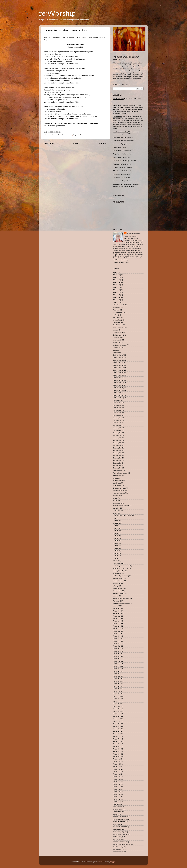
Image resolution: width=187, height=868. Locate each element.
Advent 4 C (116, 302)
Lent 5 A (116, 551)
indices (115, 501)
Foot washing (117, 475)
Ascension (116, 310)
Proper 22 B (117, 701)
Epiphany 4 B (117, 428)
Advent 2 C (116, 287)
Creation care (117, 347)
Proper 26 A (117, 729)
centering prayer (118, 332)
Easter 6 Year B (118, 388)
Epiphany (116, 400)
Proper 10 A (117, 609)
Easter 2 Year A (118, 355)
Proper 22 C (117, 704)
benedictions (117, 320)
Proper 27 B (117, 739)
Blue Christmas (118, 325)
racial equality (117, 807)
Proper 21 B (117, 694)
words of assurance (119, 842)
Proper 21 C (117, 696)
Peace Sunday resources (121, 598)
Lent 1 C (116, 526)
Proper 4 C (116, 764)
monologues (117, 573)
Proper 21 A (117, 691)
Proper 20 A (117, 684)
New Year (116, 583)
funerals (115, 478)
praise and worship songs (121, 603)
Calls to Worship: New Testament (123, 141)
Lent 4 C (116, 548)
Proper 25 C (117, 726)
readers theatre (118, 809)
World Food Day (118, 847)
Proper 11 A (117, 616)
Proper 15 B (117, 649)
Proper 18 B (117, 671)
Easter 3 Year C (118, 368)
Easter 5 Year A (118, 378)
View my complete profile (121, 263)
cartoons (116, 330)
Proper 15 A (117, 646)
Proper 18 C (117, 674)
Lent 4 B (116, 546)
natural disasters (118, 581)
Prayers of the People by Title (122, 164)
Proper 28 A (117, 744)
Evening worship (118, 471)
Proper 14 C (117, 644)
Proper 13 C (117, 636)
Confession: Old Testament (121, 178)
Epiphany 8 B (117, 455)
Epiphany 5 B (117, 435)
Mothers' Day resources (120, 576)
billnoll (100, 862)
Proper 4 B (116, 762)
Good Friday (117, 485)
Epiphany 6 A (117, 440)
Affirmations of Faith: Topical (122, 171)
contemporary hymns (120, 345)
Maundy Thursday (119, 571)
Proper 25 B (117, 724)
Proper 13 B (117, 634)
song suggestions (118, 822)
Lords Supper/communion (121, 566)
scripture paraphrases (120, 817)
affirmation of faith (67, 135)
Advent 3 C (116, 295)
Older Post (103, 143)
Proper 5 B (116, 769)
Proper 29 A (117, 751)
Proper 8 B (116, 792)
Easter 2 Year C (118, 360)
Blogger (113, 862)
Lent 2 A (116, 528)
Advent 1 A (116, 275)
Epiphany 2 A (117, 410)
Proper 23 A (117, 706)
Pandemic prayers (119, 593)
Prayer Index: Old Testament (122, 151)
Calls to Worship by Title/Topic (122, 144)
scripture (116, 814)
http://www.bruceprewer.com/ (55, 126)
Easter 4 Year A (118, 370)
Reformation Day (118, 812)
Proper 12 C (117, 629)
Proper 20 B (117, 686)
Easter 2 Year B (118, 358)
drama (115, 350)
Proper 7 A (116, 782)
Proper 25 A (117, 721)
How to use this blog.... (135, 99)
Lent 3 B (116, 538)
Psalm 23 (116, 804)
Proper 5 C (116, 772)
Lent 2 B (116, 531)
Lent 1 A (116, 521)
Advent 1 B (116, 277)
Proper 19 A (117, 676)
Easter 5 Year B (118, 380)
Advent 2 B (116, 285)
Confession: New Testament (122, 174)
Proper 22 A (117, 699)
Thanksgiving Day (119, 832)
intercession (117, 503)
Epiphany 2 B (117, 413)
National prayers (118, 578)
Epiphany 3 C (117, 423)
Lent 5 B (116, 553)
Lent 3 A (116, 536)
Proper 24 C (117, 719)
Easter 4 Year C (118, 375)
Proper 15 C (117, 651)
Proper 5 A (116, 766)
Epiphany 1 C (117, 408)
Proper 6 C (116, 779)
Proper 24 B (117, 716)
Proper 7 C (116, 787)
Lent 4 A (116, 543)
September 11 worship (120, 819)
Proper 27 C (117, 741)
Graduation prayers (119, 488)
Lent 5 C (116, 556)
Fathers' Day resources (120, 473)
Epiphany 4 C (117, 430)
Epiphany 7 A (117, 448)
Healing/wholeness (119, 493)
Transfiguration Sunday (120, 834)
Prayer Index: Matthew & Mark (122, 154)
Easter (115, 353)
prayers (115, 606)
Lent (114, 518)
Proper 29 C (117, 756)
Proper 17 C (117, 666)
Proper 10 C (117, 613)
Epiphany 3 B (117, 420)
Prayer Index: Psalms (120, 147)
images (115, 498)
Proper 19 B (117, 679)
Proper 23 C (117, 711)
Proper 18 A (117, 669)
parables (116, 596)
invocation (116, 508)
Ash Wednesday (118, 312)
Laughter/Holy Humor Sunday (122, 516)
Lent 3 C (116, 541)
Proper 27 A (117, 736)
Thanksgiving (117, 829)
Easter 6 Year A (118, 385)
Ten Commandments (119, 827)
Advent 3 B (116, 292)
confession (116, 343)
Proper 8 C (116, 794)
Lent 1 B (116, 523)
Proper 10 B (117, 611)
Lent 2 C (116, 533)
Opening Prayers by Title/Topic (122, 167)
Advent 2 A (116, 282)
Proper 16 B (117, 656)
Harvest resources (119, 491)
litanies (115, 561)
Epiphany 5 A (117, 433)
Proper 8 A (116, 789)
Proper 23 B (117, 709)
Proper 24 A (117, 714)
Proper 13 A (117, 631)
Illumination (117, 496)
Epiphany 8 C (117, 460)
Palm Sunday (117, 591)
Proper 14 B (117, 641)
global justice (117, 481)
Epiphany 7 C (117, 453)
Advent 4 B (116, 300)
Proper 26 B (117, 731)
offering (115, 586)
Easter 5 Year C (118, 383)
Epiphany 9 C (117, 468)
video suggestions (119, 839)
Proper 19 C (117, 681)
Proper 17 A (117, 661)
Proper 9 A (116, 797)
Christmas (116, 337)
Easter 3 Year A (118, 363)
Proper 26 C (117, 734)
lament (115, 513)
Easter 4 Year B (118, 373)
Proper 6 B (116, 777)
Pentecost (116, 601)
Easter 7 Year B (118, 395)
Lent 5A (115, 558)
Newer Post (49, 143)
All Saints (116, 307)
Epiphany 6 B (117, 443)
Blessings (116, 322)
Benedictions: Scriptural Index (122, 181)
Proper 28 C (77, 135)
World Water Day (118, 849)
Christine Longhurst (134, 233)
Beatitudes (116, 318)
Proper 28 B (117, 747)
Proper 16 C (117, 659)
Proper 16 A (117, 654)
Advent (51, 135)
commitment (117, 340)
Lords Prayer (117, 563)
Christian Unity (118, 335)
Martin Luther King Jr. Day (121, 568)
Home (76, 143)
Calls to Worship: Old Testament (123, 137)
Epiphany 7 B (117, 450)
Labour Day (117, 511)
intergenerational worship (121, 506)
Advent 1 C (57, 135)
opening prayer (118, 588)
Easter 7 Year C (118, 398)
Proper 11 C (117, 621)
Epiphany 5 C (117, 438)
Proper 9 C (116, 802)
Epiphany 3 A (117, 418)
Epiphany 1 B (117, 405)
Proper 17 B (117, 664)
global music (117, 483)
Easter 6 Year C (118, 390)
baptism (115, 315)
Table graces (117, 824)
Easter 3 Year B (118, 365)
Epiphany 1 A (117, 403)
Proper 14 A (117, 639)
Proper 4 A (116, 759)
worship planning (118, 852)
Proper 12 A (117, 624)
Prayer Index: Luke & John (121, 157)
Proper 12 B (117, 626)
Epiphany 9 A (117, 463)
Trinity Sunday (117, 837)
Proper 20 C (117, 689)
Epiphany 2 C (117, 415)
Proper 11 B (117, 619)
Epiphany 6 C (117, 445)
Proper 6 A (116, 774)
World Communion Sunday (121, 844)
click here (131, 186)
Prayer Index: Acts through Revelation (125, 161)
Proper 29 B (117, 754)
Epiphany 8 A (117, 458)
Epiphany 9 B (117, 465)
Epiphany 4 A (117, 425)
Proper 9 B (116, 799)
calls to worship (118, 327)
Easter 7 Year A (118, 393)
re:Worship (57, 13)
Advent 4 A (116, 297)
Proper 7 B (116, 784)
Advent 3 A (116, 290)
